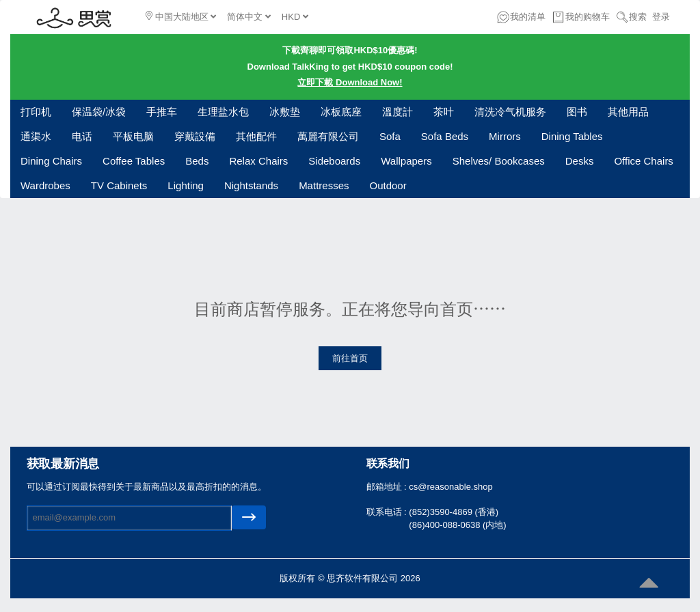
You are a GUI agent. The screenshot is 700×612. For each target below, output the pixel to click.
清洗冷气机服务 (510, 112)
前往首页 (350, 358)
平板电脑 (133, 136)
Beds (197, 161)
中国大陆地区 (181, 16)
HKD (295, 17)
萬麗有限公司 (328, 136)
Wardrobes (45, 185)
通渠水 (36, 136)
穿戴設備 (195, 136)
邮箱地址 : (388, 487)
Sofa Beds (445, 136)
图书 (577, 112)
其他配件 (256, 136)
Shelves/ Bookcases (499, 161)
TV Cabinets (119, 185)
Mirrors (505, 136)
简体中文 (249, 17)
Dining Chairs (51, 161)
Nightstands (251, 185)
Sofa (390, 136)
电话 (82, 136)
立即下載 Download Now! (350, 82)
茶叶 (444, 112)
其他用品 (628, 112)
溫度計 (398, 112)
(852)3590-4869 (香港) (454, 512)
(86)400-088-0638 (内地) (457, 525)
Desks (580, 161)
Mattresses (324, 185)
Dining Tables (572, 136)
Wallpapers (406, 161)
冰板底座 (341, 112)
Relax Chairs (258, 161)
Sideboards (334, 161)
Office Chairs (643, 161)
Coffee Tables (134, 161)
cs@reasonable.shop (450, 487)
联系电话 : (388, 512)
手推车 (162, 112)
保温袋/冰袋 (99, 112)
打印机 (36, 112)
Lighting (186, 185)
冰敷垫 (285, 112)
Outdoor (388, 185)
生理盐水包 (223, 112)
